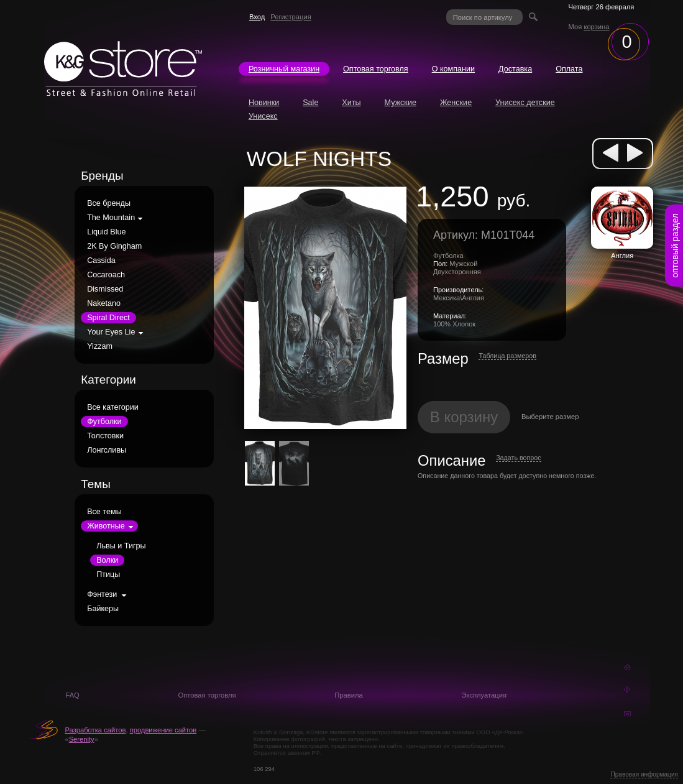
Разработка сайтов (95, 730)
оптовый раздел (675, 246)
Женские (456, 103)
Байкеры (103, 609)
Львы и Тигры (121, 546)
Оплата (569, 69)
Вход (257, 17)
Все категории (113, 407)
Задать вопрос (518, 458)
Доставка (515, 69)
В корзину (464, 417)
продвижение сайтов (163, 730)
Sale (310, 103)
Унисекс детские (525, 103)
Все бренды (109, 203)
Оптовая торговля (376, 69)
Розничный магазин (284, 69)
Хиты (351, 103)
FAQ (72, 695)
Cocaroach (106, 275)
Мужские (401, 103)
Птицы (108, 574)
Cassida (101, 261)
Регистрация (291, 17)
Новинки (264, 103)
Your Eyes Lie (111, 332)
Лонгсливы (107, 450)
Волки (107, 560)
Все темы (104, 512)
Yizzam (100, 346)
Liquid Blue (106, 232)
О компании (453, 69)
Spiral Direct (108, 318)
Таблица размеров (507, 356)
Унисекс (263, 116)
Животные (106, 526)
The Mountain (111, 218)
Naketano (104, 303)
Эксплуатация (484, 695)
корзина (596, 27)
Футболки (104, 422)
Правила (348, 695)
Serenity (82, 739)
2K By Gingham (114, 246)
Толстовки (105, 436)
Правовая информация (644, 774)
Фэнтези (102, 594)
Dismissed (105, 289)
